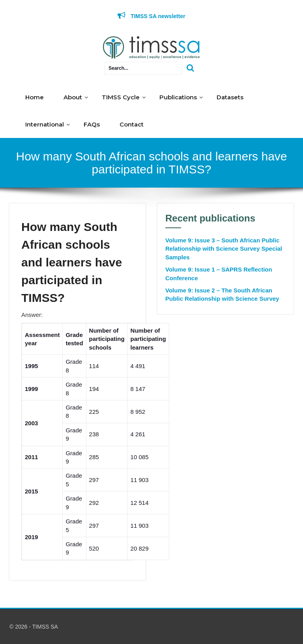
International (45, 124)
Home (35, 97)
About (73, 97)
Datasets (230, 97)
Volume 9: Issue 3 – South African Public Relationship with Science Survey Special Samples (224, 249)
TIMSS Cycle (121, 97)
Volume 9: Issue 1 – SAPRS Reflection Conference (219, 274)
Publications (178, 97)
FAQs (92, 124)
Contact (132, 124)
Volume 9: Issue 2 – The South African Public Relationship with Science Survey (222, 294)
